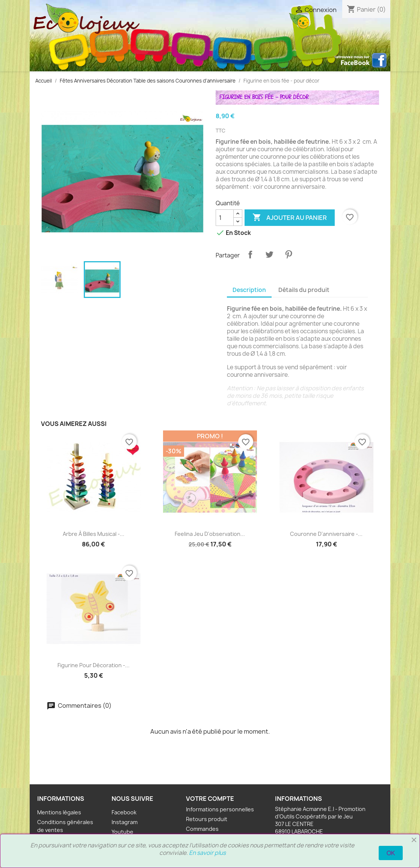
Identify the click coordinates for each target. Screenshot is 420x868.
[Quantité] (225, 218)
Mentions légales (59, 812)
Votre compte (210, 799)
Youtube (122, 832)
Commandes (202, 829)
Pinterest (289, 254)
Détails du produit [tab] (304, 290)
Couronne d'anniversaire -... (326, 534)
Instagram (125, 822)
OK (391, 853)
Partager (250, 254)
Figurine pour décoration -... (94, 665)
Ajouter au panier (290, 218)
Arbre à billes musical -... (94, 534)
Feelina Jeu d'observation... (210, 534)
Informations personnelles (220, 809)
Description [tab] (249, 290)
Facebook (124, 812)
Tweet (269, 254)
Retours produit (207, 819)
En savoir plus (207, 853)
